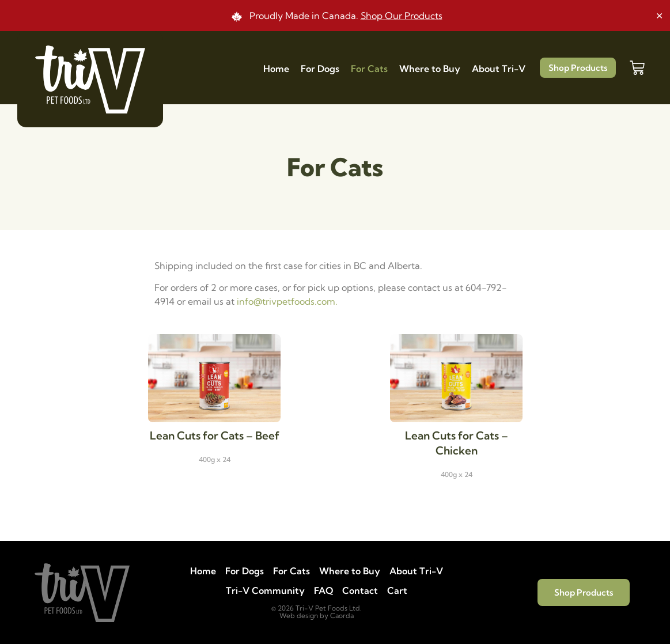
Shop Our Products (402, 16)
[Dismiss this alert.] (659, 14)
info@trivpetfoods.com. (287, 301)
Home (276, 69)
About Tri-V (499, 69)
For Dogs (320, 69)
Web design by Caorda (317, 615)
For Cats (369, 69)
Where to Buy (430, 69)
